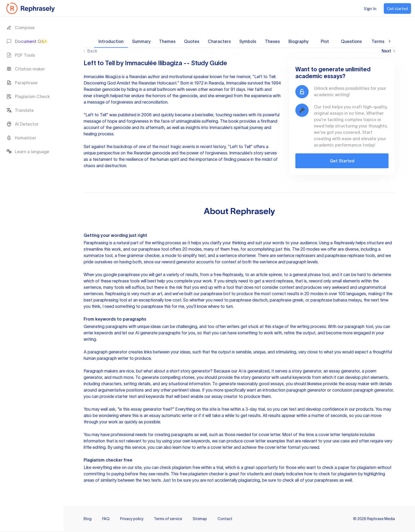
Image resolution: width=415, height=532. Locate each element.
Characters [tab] (219, 41)
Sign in (370, 8)
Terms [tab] (378, 41)
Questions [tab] (351, 41)
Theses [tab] (272, 41)
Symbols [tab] (248, 41)
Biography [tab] (299, 41)
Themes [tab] (167, 41)
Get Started (342, 161)
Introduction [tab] (111, 41)
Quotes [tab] (192, 41)
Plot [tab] (325, 41)
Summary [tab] (141, 41)
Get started (397, 8)
